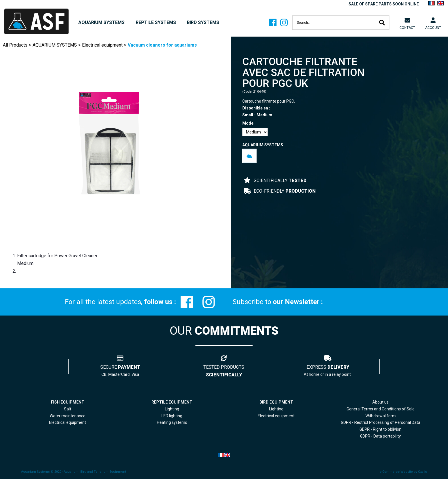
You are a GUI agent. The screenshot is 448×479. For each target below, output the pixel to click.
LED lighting (172, 416)
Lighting (172, 409)
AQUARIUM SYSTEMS (101, 22)
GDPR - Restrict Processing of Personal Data (381, 422)
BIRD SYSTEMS (203, 22)
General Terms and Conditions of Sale (381, 409)
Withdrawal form (381, 416)
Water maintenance (68, 416)
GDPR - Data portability (380, 436)
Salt (68, 409)
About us (380, 402)
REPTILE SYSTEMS (156, 22)
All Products (15, 45)
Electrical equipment (102, 45)
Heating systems (172, 422)
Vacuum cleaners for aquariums (162, 45)
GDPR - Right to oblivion (380, 429)
